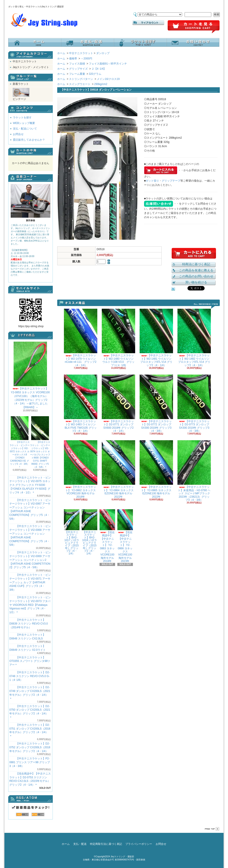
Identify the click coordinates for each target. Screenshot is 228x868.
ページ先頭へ (212, 829)
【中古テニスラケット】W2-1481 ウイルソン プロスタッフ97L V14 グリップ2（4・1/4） (156, 338)
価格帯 (73, 59)
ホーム (35, 42)
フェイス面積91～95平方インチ (108, 64)
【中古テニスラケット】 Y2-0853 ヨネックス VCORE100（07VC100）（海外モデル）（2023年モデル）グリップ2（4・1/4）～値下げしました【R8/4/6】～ (30, 375)
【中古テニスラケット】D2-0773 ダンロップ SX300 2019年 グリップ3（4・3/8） (194, 404)
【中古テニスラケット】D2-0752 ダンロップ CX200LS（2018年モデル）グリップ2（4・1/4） (30, 747)
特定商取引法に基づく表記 (106, 844)
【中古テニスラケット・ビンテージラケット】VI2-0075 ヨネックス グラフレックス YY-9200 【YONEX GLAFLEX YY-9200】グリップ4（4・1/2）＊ (30, 485)
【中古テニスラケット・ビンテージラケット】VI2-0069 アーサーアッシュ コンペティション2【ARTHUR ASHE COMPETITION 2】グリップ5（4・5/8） (30, 560)
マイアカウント (148, 23)
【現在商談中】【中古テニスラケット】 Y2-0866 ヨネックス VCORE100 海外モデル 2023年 (125, 536)
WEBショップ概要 (24, 123)
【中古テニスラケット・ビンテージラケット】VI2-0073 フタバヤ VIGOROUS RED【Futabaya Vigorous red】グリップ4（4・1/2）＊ (30, 605)
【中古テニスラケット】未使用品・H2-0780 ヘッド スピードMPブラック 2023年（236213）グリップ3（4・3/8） (194, 471)
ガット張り (152, 181)
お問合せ (193, 42)
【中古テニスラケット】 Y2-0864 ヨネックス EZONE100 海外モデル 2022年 (118, 469)
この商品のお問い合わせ (196, 276)
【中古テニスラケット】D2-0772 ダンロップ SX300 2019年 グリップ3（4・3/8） (156, 404)
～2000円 (87, 59)
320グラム (95, 74)
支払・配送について (87, 42)
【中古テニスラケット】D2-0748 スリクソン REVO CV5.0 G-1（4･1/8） (30, 676)
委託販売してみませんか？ (29, 140)
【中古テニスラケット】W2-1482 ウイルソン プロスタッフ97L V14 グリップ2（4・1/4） (194, 338)
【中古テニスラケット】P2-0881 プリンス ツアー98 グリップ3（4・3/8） (30, 762)
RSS (22, 814)
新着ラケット (21, 84)
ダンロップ (103, 53)
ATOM (38, 814)
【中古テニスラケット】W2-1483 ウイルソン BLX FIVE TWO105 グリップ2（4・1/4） (81, 404)
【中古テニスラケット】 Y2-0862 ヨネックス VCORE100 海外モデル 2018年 (81, 469)
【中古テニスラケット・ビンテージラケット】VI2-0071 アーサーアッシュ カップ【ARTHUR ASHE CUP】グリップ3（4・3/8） (30, 582)
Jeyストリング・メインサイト (31, 67)
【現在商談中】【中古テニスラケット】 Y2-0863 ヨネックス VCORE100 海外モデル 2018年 (107, 536)
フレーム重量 (77, 74)
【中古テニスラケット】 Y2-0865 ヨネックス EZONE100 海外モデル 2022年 (156, 469)
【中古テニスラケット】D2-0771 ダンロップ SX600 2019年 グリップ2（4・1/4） (118, 404)
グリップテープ (171, 181)
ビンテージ (21, 94)
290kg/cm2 (101, 84)
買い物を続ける (196, 282)
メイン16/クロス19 (108, 79)
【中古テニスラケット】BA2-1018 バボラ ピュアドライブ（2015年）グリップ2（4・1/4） (90, 532)
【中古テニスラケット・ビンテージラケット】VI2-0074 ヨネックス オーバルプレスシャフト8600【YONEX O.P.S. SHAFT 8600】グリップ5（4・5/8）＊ (40, 442)
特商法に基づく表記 (196, 264)
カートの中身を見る (31, 152)
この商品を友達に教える (196, 270)
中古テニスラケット (25, 61)
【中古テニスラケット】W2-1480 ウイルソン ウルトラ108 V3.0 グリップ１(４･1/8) (118, 338)
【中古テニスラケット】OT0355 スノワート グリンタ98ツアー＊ (30, 661)
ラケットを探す (140, 42)
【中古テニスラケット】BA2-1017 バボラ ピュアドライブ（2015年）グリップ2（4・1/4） (72, 532)
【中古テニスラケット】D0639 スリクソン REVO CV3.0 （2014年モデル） (29, 624)
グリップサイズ (78, 69)
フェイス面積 (77, 64)
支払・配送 (80, 844)
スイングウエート (80, 84)
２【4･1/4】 (99, 69)
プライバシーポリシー (139, 844)
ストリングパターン (81, 79)
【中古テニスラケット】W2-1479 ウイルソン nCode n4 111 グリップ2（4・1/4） (81, 338)
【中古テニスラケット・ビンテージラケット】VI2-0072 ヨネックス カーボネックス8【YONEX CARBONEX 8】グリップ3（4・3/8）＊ (20, 442)
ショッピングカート (194, 27)
